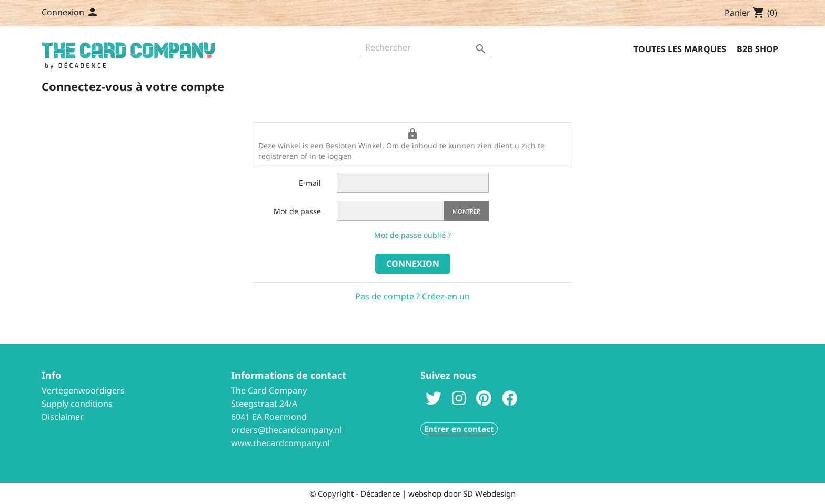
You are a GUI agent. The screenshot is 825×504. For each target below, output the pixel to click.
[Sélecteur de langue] (90, 13)
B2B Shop (757, 49)
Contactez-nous (146, 13)
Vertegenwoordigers (83, 390)
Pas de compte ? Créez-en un (413, 296)
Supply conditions (77, 404)
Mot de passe (297, 211)
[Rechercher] (426, 50)
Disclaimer (63, 417)
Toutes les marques (680, 49)
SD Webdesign (489, 493)
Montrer (466, 211)
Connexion (413, 264)
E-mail (310, 183)
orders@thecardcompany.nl (286, 430)
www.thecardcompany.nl (280, 443)
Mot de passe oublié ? (413, 235)
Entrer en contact (459, 429)
